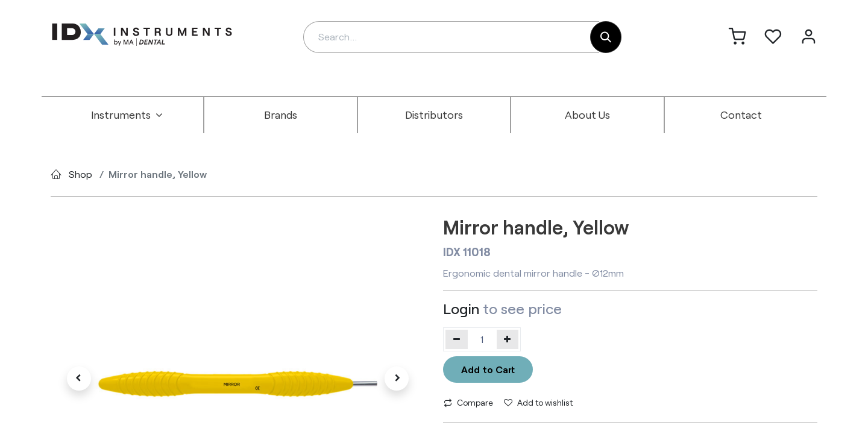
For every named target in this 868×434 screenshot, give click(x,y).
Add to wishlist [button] (538, 402)
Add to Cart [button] (488, 369)
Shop (80, 174)
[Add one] (508, 339)
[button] (79, 379)
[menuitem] (127, 115)
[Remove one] (457, 339)
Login (461, 308)
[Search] (606, 37)
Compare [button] (468, 402)
